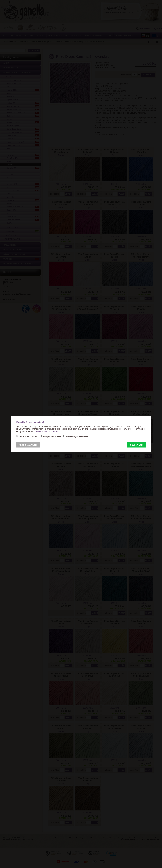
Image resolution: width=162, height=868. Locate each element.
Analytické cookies (52, 436)
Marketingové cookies (77, 436)
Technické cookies (28, 436)
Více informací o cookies (46, 431)
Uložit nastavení (28, 445)
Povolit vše (136, 445)
